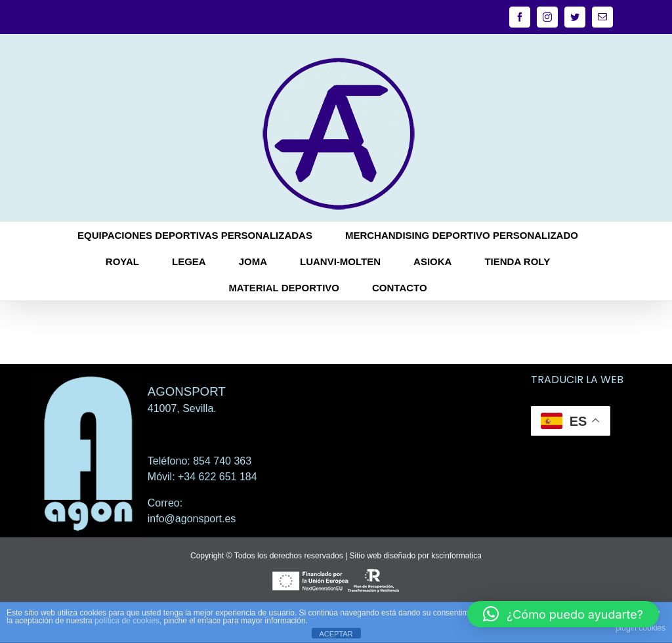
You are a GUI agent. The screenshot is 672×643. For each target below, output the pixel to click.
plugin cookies (640, 628)
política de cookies (127, 621)
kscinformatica (456, 556)
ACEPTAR (336, 634)
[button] (563, 614)
